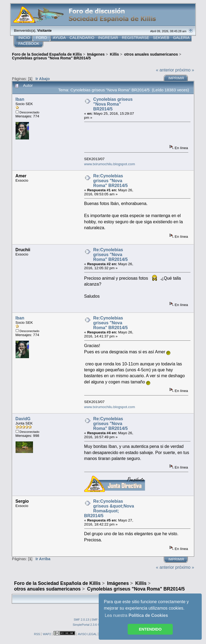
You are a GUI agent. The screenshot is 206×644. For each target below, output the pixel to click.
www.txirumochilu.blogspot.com (110, 164)
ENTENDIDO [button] (150, 629)
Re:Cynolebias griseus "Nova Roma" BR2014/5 (111, 181)
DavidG (23, 419)
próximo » (185, 70)
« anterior (165, 70)
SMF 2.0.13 (81, 620)
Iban (20, 99)
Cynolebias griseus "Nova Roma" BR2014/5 (113, 104)
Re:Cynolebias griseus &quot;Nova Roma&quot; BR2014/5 (109, 508)
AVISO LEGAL (87, 634)
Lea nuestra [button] (136, 615)
